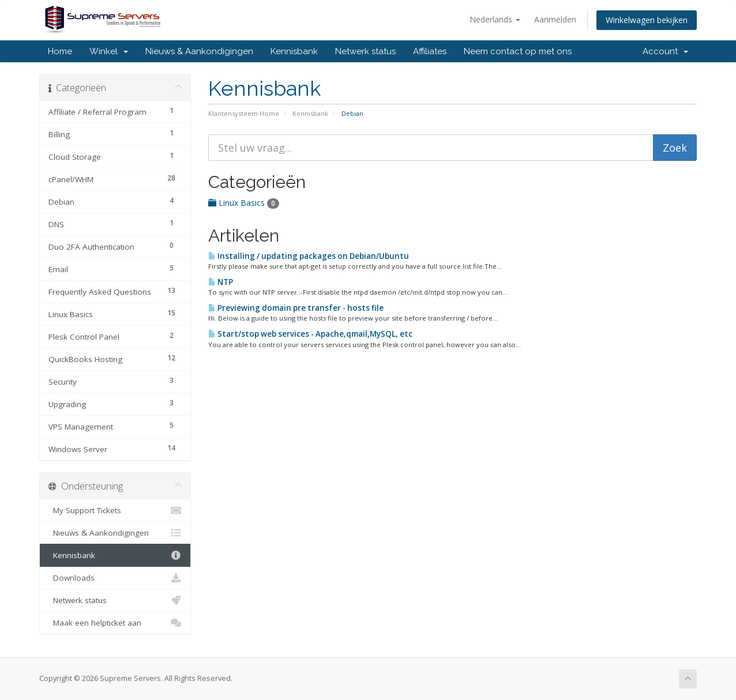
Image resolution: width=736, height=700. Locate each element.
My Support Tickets (115, 510)
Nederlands (495, 19)
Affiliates (430, 51)
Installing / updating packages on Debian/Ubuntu (309, 256)
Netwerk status (365, 51)
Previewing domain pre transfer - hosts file (296, 308)
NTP (221, 282)
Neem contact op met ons (518, 51)
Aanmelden (555, 19)
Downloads (115, 578)
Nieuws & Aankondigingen (199, 51)
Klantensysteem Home (244, 113)
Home (60, 51)
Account (665, 51)
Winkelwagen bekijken (647, 20)
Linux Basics (244, 203)
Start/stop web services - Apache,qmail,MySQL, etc (310, 334)
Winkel (109, 51)
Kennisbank (294, 51)
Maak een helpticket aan (115, 623)
